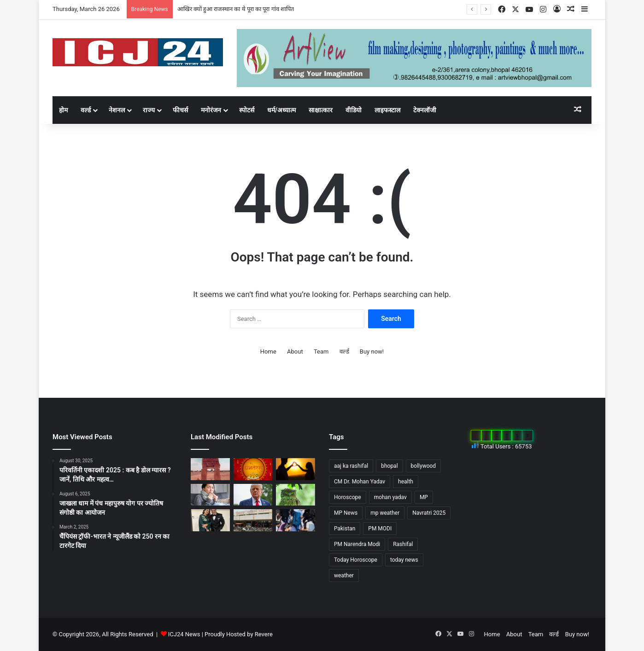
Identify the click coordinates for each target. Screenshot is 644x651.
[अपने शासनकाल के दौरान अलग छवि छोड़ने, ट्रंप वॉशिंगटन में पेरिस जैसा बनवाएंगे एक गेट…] (253, 495)
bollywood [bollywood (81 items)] (424, 466)
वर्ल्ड (86, 110)
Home (268, 352)
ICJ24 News (185, 634)
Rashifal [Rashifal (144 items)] (403, 544)
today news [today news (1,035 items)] (404, 560)
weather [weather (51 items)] (344, 575)
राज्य (149, 110)
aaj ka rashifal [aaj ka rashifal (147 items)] (351, 466)
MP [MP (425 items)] (424, 497)
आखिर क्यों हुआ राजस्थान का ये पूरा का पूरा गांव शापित (236, 9)
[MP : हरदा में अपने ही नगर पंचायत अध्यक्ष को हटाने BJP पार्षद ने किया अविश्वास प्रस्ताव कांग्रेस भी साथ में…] (253, 520)
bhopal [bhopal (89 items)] (389, 466)
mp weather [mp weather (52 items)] (385, 513)
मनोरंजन (211, 110)
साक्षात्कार (321, 110)
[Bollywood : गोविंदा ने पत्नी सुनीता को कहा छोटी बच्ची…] (210, 520)
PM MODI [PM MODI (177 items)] (380, 529)
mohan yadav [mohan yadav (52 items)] (390, 497)
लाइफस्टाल (387, 110)
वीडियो (354, 110)
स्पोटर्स (247, 110)
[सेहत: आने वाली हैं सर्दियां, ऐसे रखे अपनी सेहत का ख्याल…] (210, 495)
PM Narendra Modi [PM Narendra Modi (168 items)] (357, 544)
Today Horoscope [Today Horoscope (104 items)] (356, 560)
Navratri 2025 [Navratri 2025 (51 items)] (429, 513)
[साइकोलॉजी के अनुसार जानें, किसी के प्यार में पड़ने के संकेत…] (296, 469)
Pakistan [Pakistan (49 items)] (345, 529)
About (295, 352)
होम (63, 110)
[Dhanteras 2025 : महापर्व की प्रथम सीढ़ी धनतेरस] (253, 469)
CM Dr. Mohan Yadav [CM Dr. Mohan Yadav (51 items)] (360, 482)
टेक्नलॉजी (425, 110)
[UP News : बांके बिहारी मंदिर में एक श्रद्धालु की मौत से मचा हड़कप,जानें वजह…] (296, 520)
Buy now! (372, 352)
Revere (264, 634)
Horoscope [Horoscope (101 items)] (348, 497)
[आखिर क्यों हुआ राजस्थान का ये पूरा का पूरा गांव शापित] (210, 469)
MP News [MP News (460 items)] (346, 513)
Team (321, 352)
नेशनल (117, 110)
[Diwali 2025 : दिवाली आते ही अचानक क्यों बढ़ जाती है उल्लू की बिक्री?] (296, 495)
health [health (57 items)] (406, 482)
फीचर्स (180, 110)
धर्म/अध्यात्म (281, 110)
